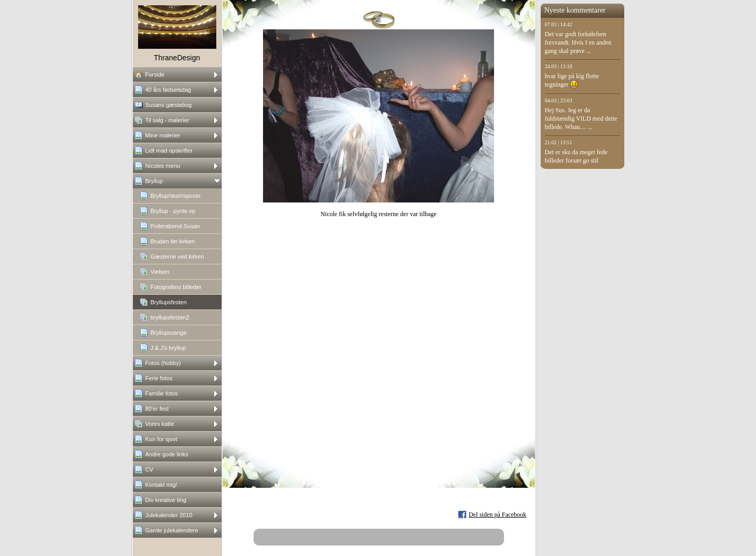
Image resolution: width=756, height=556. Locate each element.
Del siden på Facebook (498, 515)
